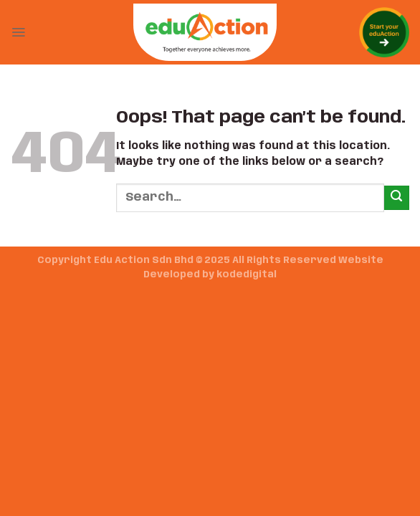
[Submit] (397, 198)
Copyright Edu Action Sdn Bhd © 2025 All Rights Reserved (187, 261)
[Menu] (18, 32)
